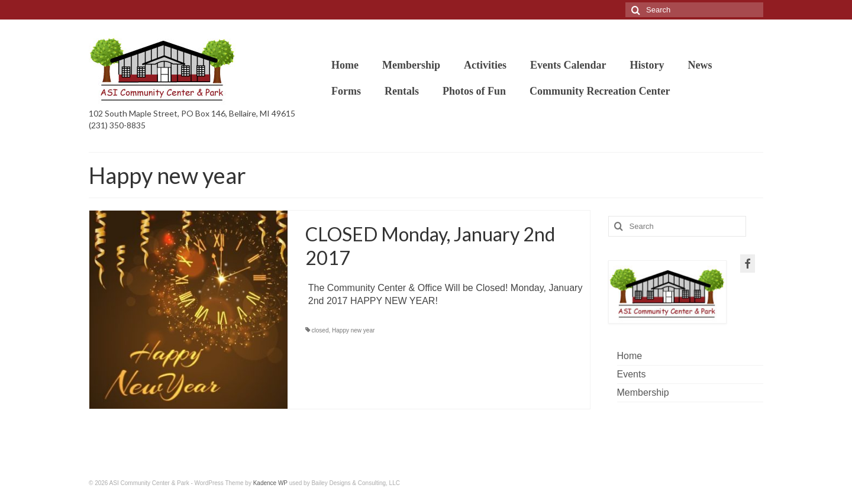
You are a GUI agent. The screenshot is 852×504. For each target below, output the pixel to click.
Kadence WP (270, 483)
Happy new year (353, 330)
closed (320, 330)
